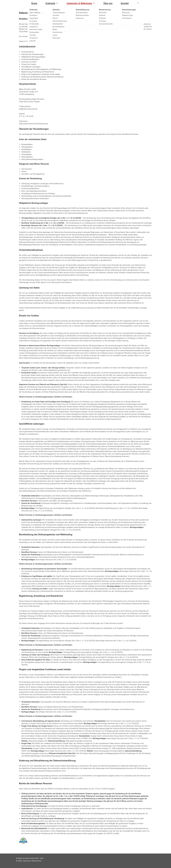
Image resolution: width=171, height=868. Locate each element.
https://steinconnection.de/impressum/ (34, 124)
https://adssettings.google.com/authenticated (59, 756)
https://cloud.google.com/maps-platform (109, 751)
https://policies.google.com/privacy (79, 741)
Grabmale (52, 3)
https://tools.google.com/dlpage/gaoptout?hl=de (107, 753)
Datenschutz (37, 861)
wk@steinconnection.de (28, 109)
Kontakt (125, 3)
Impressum (27, 861)
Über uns (108, 3)
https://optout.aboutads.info (97, 392)
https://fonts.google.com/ (38, 741)
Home (34, 3)
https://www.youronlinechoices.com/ (125, 392)
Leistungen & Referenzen (81, 3)
